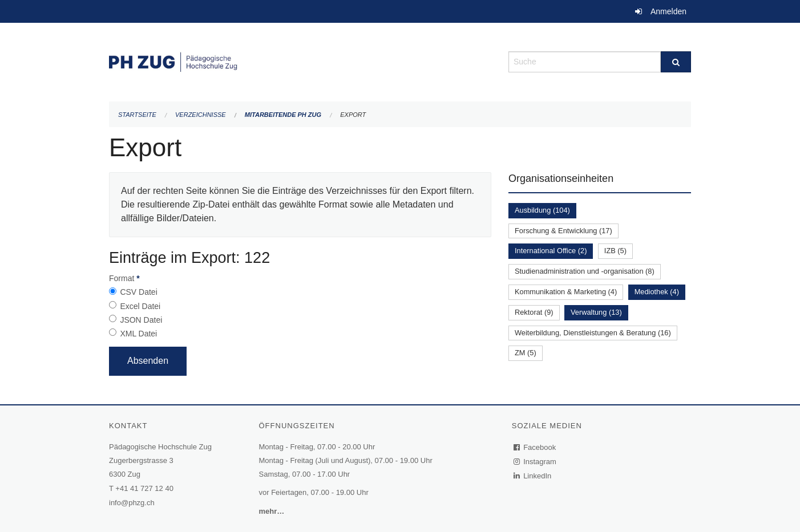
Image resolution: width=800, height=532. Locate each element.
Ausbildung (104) (542, 210)
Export (353, 115)
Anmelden (668, 11)
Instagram (536, 462)
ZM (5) (526, 353)
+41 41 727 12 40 (144, 488)
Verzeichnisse (201, 115)
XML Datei (138, 334)
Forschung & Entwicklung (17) (563, 231)
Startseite (137, 115)
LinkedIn (533, 476)
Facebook (535, 447)
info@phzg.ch (132, 503)
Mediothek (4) (657, 292)
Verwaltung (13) (596, 312)
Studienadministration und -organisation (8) (585, 271)
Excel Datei (140, 306)
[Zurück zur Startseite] (300, 61)
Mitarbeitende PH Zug (283, 115)
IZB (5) (615, 251)
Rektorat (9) (534, 312)
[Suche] (676, 62)
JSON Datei (141, 320)
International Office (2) (551, 251)
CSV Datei (138, 292)
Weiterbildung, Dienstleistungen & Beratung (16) (593, 333)
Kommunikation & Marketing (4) (566, 292)
